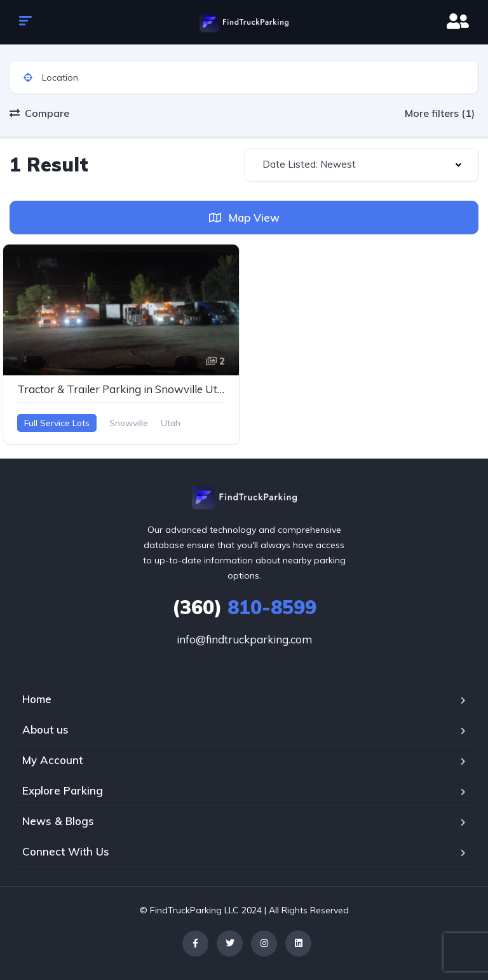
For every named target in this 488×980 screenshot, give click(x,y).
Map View (244, 218)
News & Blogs (58, 821)
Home (37, 699)
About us (45, 729)
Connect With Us (66, 851)
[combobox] (361, 165)
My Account (52, 760)
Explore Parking (63, 790)
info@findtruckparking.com (244, 639)
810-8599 (244, 607)
